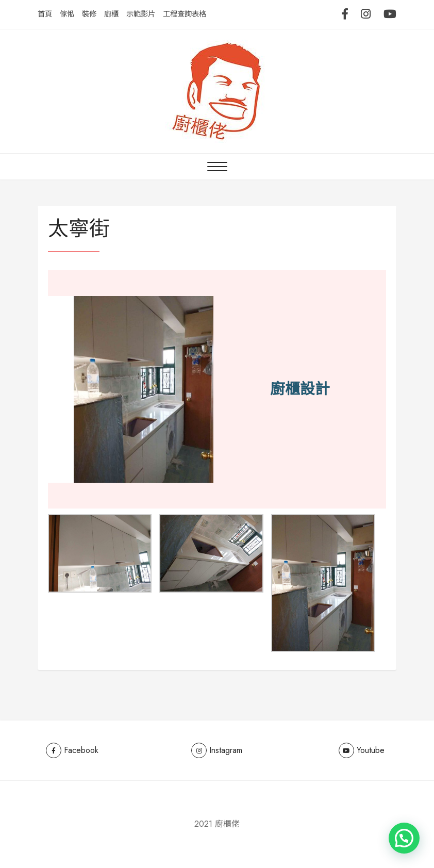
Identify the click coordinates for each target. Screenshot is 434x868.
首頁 (45, 14)
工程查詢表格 (185, 14)
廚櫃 (111, 14)
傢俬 (67, 14)
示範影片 (141, 14)
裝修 (89, 14)
